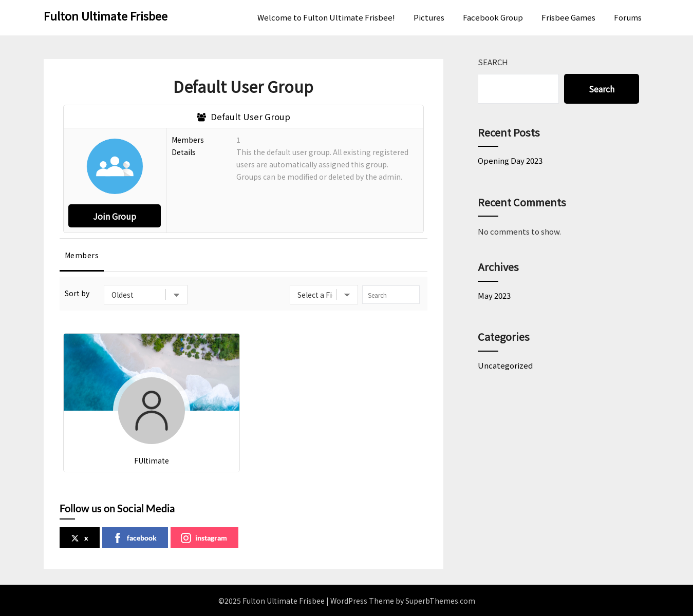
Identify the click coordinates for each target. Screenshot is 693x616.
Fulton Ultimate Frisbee (106, 15)
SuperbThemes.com (440, 601)
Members (82, 255)
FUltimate (152, 460)
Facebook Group (493, 17)
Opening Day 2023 (510, 160)
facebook (135, 538)
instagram (204, 538)
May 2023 (494, 295)
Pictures (429, 17)
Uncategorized (505, 365)
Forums (628, 17)
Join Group (115, 216)
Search (493, 62)
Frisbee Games (568, 17)
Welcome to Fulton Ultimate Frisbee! (326, 17)
